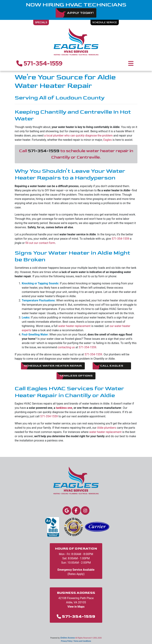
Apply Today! (80, 13)
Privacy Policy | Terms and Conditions (76, 641)
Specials (41, 22)
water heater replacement (74, 326)
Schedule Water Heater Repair (53, 366)
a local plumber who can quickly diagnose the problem (78, 136)
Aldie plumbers (107, 428)
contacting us (66, 347)
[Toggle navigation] (131, 63)
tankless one (64, 408)
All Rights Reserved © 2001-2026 (88, 638)
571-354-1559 (39, 63)
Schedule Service (105, 22)
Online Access (68, 638)
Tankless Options (76, 376)
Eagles (107, 140)
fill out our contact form (40, 243)
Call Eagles (112, 366)
